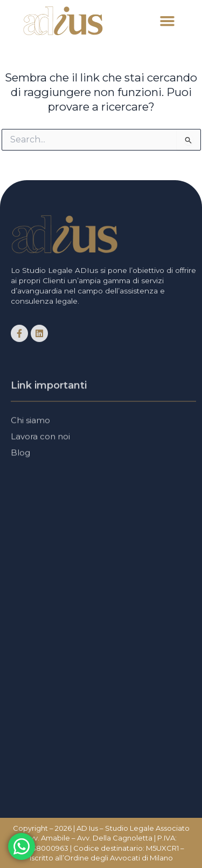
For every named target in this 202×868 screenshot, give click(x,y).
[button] (167, 21)
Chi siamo (30, 422)
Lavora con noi (40, 438)
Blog (20, 454)
